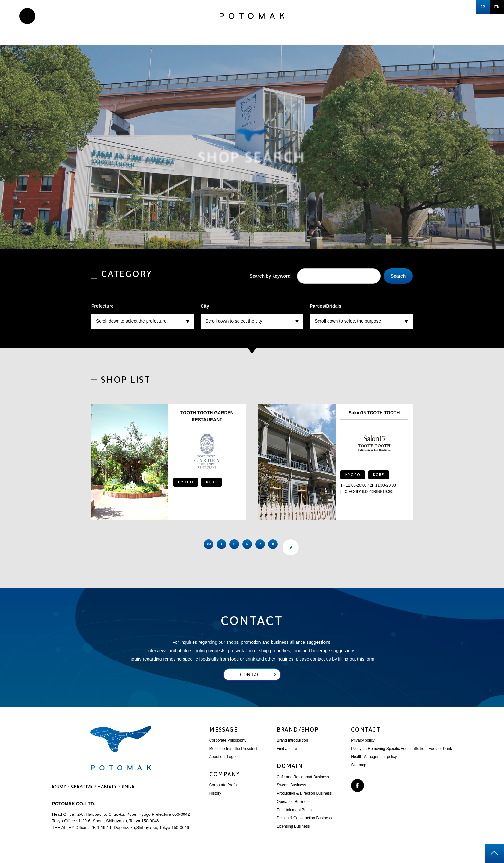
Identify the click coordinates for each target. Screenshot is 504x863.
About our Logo (222, 763)
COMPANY (225, 780)
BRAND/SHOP (298, 736)
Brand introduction (292, 746)
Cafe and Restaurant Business (303, 783)
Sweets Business (291, 791)
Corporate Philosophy (228, 746)
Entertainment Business (297, 816)
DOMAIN (290, 772)
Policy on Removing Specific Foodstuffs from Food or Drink (401, 755)
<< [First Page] (184, 547)
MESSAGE (224, 736)
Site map (359, 771)
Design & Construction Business (304, 824)
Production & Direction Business (304, 799)
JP (483, 7)
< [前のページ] (207, 547)
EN (497, 7)
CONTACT (366, 736)
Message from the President (233, 755)
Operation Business (294, 808)
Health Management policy (374, 763)
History (215, 799)
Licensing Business (293, 832)
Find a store (287, 755)
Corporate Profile (224, 791)
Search (398, 276)
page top (494, 853)
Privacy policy (363, 746)
